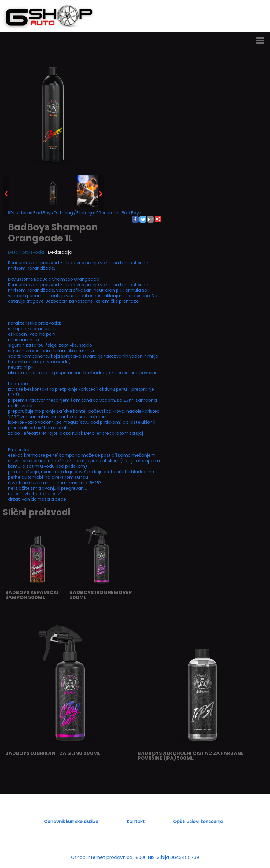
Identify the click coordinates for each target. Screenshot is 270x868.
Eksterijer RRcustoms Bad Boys (109, 213)
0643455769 (185, 857)
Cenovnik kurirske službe (71, 821)
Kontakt (136, 821)
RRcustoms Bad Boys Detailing (41, 213)
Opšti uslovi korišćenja (198, 821)
